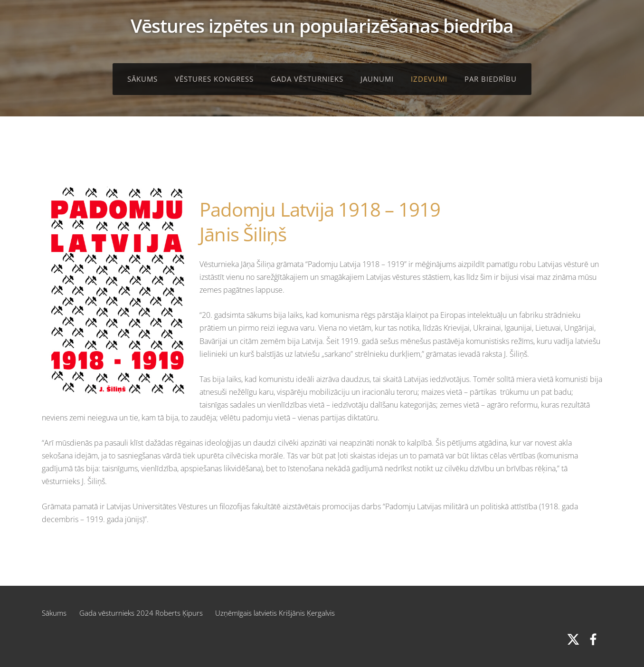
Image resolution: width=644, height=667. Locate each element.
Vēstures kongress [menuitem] (214, 79)
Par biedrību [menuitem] (491, 79)
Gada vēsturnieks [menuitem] (307, 79)
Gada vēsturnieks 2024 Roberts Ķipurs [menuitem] (141, 613)
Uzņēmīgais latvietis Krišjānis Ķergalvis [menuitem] (275, 613)
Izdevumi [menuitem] (429, 79)
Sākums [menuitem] (142, 79)
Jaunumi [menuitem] (377, 79)
